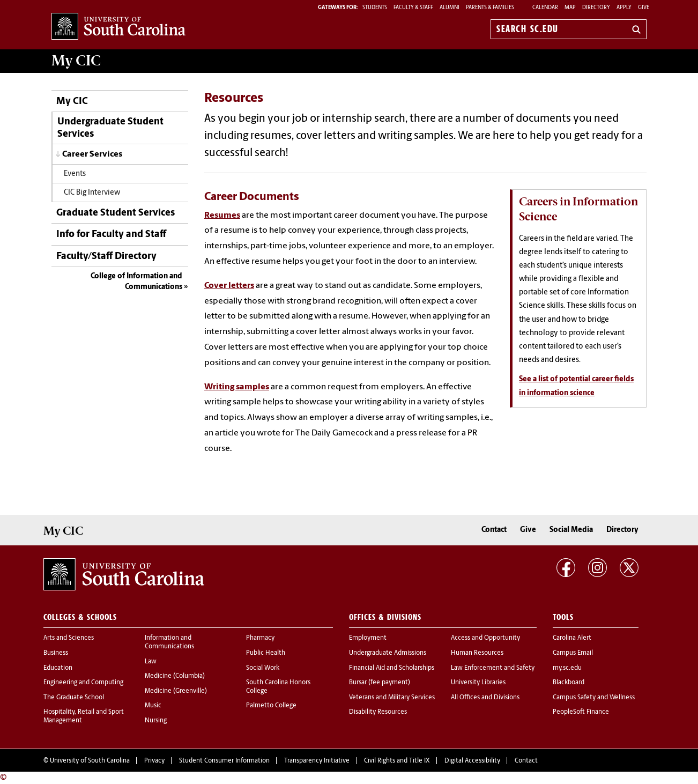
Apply (624, 8)
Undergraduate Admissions (388, 653)
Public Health (266, 653)
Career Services (92, 154)
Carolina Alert (572, 638)
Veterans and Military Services (392, 698)
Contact (494, 530)
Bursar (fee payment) (380, 683)
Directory (596, 8)
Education (58, 668)
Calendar (545, 8)
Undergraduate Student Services (110, 128)
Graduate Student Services (116, 213)
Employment (368, 638)
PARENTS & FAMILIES (490, 8)
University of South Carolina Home (118, 27)
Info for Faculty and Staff (111, 235)
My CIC (72, 102)
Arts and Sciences (69, 638)
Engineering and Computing (83, 683)
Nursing (156, 721)
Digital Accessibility (472, 761)
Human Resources (477, 653)
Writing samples (237, 387)
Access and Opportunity (485, 638)
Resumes (222, 216)
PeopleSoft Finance (581, 712)
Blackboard (569, 683)
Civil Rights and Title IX (397, 761)
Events (75, 174)
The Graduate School (74, 698)
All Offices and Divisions (485, 698)
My (76, 61)
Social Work (263, 668)
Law (151, 662)
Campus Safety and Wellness (594, 698)
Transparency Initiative (317, 761)
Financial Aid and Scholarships (392, 668)
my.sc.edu (567, 668)
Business (56, 653)
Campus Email (573, 653)
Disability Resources (378, 712)
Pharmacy (260, 638)
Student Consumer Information (224, 761)
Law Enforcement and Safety (493, 668)
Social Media (571, 530)
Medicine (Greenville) (176, 691)
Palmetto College (271, 706)
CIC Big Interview (92, 193)
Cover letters (229, 286)
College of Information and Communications (136, 282)
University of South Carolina (90, 761)
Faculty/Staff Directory (106, 257)
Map (570, 8)
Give (644, 8)
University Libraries (478, 683)
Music (153, 706)
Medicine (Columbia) (175, 676)
